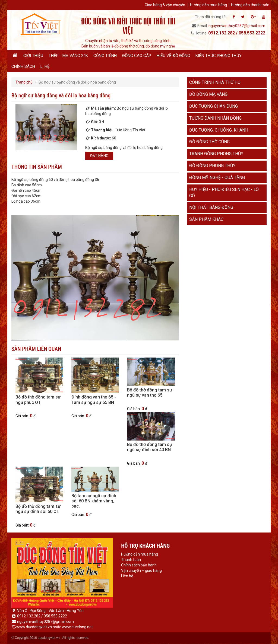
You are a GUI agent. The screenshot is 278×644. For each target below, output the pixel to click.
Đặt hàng (99, 156)
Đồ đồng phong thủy (212, 166)
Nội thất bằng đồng (211, 207)
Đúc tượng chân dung (214, 106)
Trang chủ (24, 82)
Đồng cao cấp (137, 56)
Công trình (105, 56)
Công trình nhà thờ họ (215, 82)
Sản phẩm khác (206, 219)
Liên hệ (127, 576)
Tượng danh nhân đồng (215, 118)
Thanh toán (131, 560)
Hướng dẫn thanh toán (250, 5)
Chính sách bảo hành (139, 565)
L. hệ (45, 66)
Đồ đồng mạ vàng (208, 94)
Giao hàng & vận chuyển (165, 5)
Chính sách (23, 66)
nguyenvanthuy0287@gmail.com (237, 26)
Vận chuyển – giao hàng (141, 570)
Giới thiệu (33, 56)
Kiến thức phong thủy (219, 56)
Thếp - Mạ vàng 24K (68, 56)
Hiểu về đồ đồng (173, 56)
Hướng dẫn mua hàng (208, 5)
